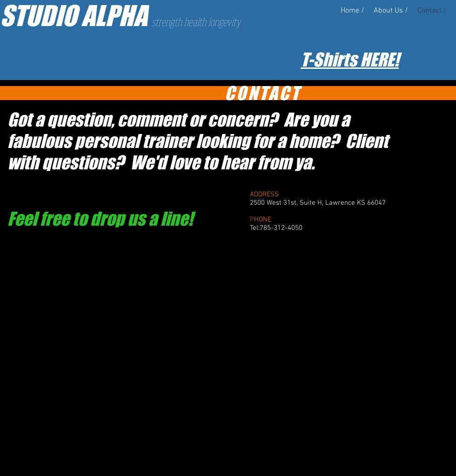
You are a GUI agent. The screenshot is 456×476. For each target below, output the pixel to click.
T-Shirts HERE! (350, 60)
